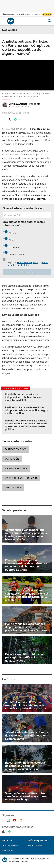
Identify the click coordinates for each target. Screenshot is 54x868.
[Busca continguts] (49, 21)
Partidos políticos (16, 449)
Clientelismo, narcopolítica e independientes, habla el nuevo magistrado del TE (23, 397)
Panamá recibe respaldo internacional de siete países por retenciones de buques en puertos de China (26, 565)
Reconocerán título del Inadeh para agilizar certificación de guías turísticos (25, 657)
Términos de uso (10, 845)
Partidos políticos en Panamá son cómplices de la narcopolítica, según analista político (26, 410)
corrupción (12, 459)
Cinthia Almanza (24, 104)
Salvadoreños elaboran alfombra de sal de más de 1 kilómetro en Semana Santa (27, 735)
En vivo (48, 14)
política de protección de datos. (28, 264)
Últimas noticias (8, 14)
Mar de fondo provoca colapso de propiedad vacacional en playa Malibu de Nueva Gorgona (26, 627)
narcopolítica (13, 487)
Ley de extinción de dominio (21, 478)
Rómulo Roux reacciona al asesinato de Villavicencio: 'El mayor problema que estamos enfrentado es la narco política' (26, 425)
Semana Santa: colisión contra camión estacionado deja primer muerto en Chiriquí (26, 796)
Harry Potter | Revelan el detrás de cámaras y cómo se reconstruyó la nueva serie (25, 766)
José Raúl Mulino (23, 14)
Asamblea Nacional (16, 468)
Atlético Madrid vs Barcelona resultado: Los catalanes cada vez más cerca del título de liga (25, 705)
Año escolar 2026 (39, 14)
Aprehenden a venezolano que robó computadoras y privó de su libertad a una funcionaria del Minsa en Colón (27, 535)
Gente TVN (7, 840)
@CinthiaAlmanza (19, 107)
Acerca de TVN (35, 845)
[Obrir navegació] (4, 21)
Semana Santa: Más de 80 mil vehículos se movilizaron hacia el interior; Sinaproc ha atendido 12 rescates (26, 595)
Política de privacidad (38, 840)
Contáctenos (8, 851)
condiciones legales (27, 262)
